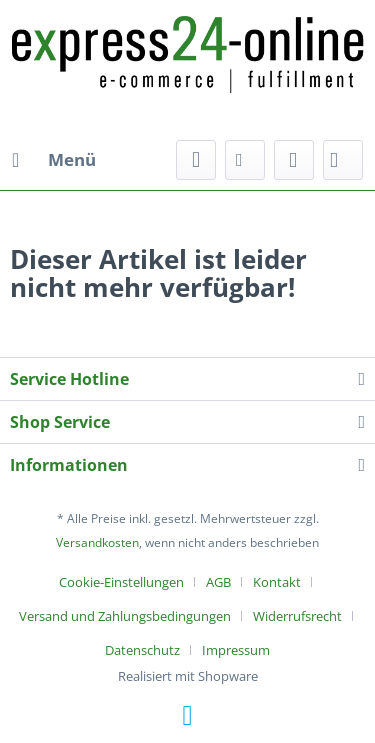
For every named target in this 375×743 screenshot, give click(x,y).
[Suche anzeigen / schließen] (196, 160)
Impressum (236, 650)
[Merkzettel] (245, 160)
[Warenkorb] (343, 160)
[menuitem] (53, 160)
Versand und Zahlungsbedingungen (125, 616)
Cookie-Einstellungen (121, 582)
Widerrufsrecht (297, 616)
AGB (218, 582)
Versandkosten (97, 542)
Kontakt (277, 582)
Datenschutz (142, 650)
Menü (54, 157)
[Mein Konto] (294, 160)
